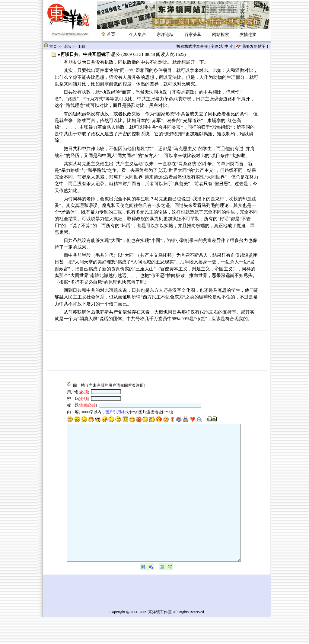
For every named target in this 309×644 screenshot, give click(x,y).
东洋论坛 (165, 35)
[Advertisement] (156, 348)
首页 (53, 47)
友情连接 (248, 35)
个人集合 (138, 35)
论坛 (67, 47)
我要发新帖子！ (255, 47)
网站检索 (221, 35)
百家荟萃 (193, 35)
